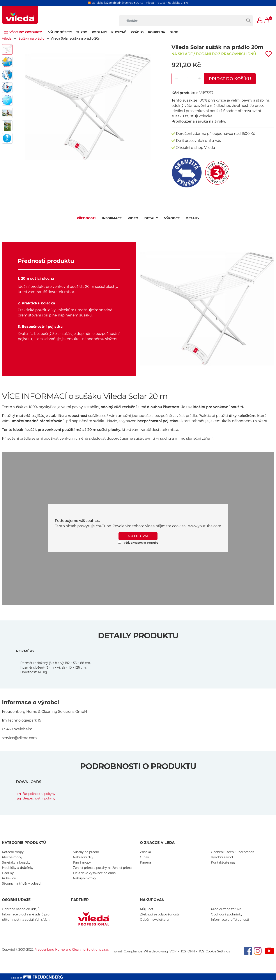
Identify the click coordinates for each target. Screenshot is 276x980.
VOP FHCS (178, 951)
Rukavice (9, 878)
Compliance (133, 951)
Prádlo (137, 32)
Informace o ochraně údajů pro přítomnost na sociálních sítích (26, 917)
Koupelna (157, 32)
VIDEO (133, 218)
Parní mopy (82, 862)
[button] (260, 21)
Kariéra (145, 862)
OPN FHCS (196, 951)
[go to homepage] (20, 15)
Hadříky (8, 873)
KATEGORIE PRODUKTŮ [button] (24, 843)
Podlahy (99, 32)
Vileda (7, 39)
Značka (145, 852)
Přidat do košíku (230, 79)
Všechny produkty (26, 32)
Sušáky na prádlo (31, 39)
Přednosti (86, 218)
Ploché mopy (12, 857)
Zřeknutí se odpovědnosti (159, 914)
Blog (174, 32)
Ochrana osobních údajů (21, 909)
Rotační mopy (13, 852)
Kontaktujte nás (223, 862)
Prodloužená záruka (226, 909)
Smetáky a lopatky (16, 862)
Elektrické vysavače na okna (94, 873)
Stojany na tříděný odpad (21, 883)
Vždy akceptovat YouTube (138, 543)
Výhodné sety (60, 32)
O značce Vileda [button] (157, 843)
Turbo (82, 32)
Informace (112, 218)
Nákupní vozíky (85, 878)
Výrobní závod (222, 857)
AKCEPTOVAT (138, 536)
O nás (144, 857)
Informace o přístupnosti (230, 920)
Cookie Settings (218, 951)
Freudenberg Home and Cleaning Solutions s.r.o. (72, 950)
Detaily (151, 218)
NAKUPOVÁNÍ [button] (153, 900)
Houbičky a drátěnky (18, 868)
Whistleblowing (156, 951)
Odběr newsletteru (154, 920)
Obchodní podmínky (227, 914)
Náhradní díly (83, 857)
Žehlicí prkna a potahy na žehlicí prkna (102, 868)
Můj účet (147, 909)
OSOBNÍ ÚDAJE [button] (16, 900)
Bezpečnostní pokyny (39, 794)
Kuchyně (119, 32)
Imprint (116, 951)
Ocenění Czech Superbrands (233, 852)
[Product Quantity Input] (188, 79)
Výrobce (172, 218)
